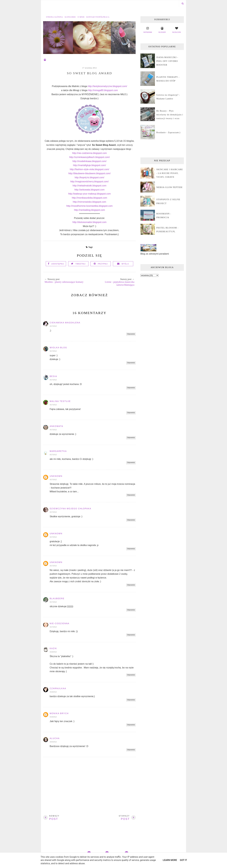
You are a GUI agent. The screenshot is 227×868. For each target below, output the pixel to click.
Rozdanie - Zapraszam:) (168, 132)
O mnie (81, 17)
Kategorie (70, 17)
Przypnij (103, 264)
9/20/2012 (53, 742)
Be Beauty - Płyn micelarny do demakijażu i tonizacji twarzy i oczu (170, 115)
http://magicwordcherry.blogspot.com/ (90, 182)
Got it (183, 860)
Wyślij (125, 264)
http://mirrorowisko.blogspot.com (89, 202)
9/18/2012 (53, 652)
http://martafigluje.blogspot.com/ (90, 165)
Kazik (53, 648)
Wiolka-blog (58, 348)
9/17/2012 (53, 326)
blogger (162, 30)
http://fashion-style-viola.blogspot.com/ (89, 169)
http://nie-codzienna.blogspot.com (89, 153)
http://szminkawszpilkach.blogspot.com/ (89, 157)
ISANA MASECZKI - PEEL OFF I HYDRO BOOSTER (167, 61)
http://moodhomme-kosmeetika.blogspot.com (89, 206)
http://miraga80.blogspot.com (103, 90)
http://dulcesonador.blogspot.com (90, 222)
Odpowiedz (131, 334)
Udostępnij (58, 264)
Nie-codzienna (60, 623)
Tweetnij (80, 264)
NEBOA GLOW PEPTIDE (169, 187)
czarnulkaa (58, 688)
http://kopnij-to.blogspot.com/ (90, 177)
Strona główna (55, 17)
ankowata (56, 426)
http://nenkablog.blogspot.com (89, 210)
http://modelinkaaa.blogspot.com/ (90, 161)
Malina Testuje (60, 401)
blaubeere (57, 598)
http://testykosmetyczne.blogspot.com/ (107, 86)
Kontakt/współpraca (98, 17)
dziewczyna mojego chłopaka (70, 509)
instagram (148, 30)
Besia (53, 376)
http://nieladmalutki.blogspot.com (89, 186)
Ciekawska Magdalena (65, 323)
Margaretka (58, 451)
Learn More (170, 860)
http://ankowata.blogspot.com (89, 190)
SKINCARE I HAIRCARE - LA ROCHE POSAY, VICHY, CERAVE (170, 173)
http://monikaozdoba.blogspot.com (89, 198)
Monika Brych (59, 713)
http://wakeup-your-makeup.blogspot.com (89, 194)
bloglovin (177, 30)
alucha (55, 738)
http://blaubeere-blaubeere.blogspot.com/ (89, 173)
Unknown (56, 476)
